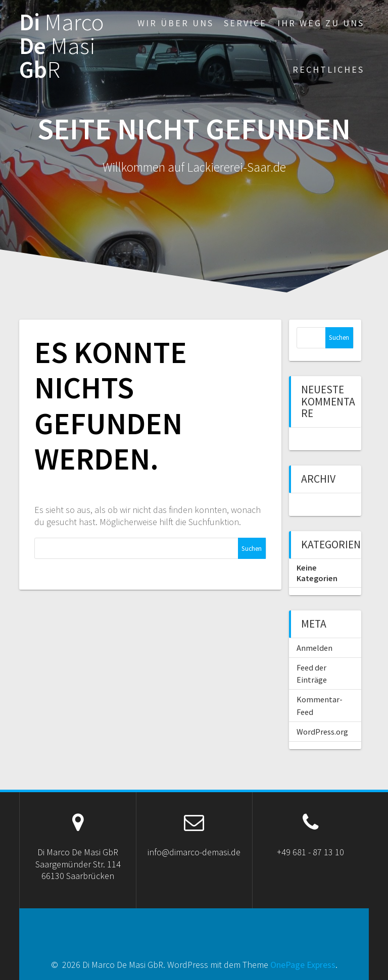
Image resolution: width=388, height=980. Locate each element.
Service (245, 23)
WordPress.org (322, 732)
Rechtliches (328, 69)
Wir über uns (176, 23)
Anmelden (314, 648)
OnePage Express (303, 965)
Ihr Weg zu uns (321, 23)
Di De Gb (62, 46)
